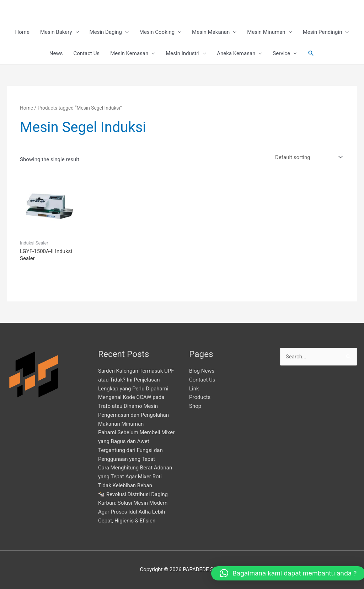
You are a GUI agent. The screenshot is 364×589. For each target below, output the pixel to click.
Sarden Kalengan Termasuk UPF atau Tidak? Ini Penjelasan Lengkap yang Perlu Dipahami (136, 380)
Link (194, 389)
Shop (195, 406)
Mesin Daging (106, 32)
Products (200, 397)
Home (22, 32)
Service (281, 53)
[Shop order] (307, 157)
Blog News (202, 371)
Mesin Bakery (56, 32)
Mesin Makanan (211, 32)
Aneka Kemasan (236, 53)
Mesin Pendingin (323, 32)
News (56, 53)
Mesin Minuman (266, 32)
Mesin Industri (183, 53)
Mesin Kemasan (129, 53)
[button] (311, 53)
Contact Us (87, 53)
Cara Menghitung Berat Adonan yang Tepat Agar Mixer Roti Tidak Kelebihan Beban (135, 477)
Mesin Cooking (157, 32)
